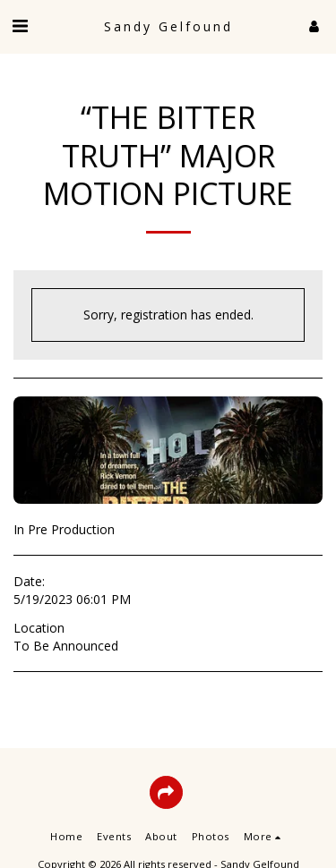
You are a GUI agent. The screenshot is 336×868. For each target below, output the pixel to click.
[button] (20, 26)
